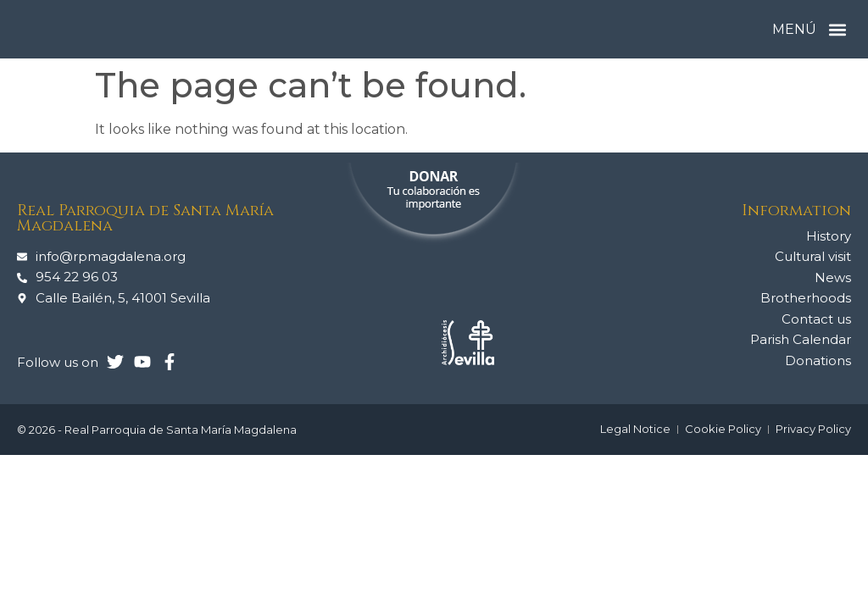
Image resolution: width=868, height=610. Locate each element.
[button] (837, 29)
